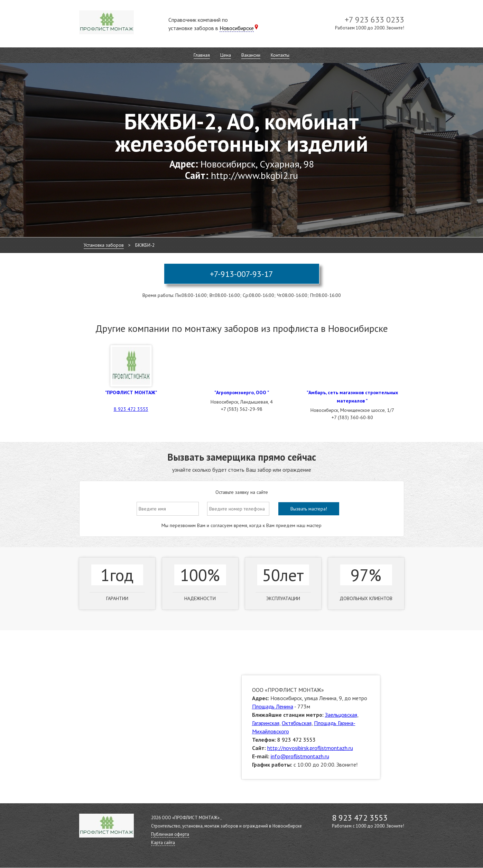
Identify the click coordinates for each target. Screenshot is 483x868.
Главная (202, 55)
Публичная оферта (170, 834)
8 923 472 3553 (131, 409)
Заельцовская (341, 715)
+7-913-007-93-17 (241, 274)
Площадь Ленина (273, 706)
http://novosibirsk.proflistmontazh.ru (310, 748)
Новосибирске (237, 28)
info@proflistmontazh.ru (300, 756)
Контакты (280, 55)
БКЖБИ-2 (145, 245)
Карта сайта (163, 843)
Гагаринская (266, 723)
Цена (226, 55)
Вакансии (251, 55)
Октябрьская (297, 723)
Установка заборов (104, 245)
